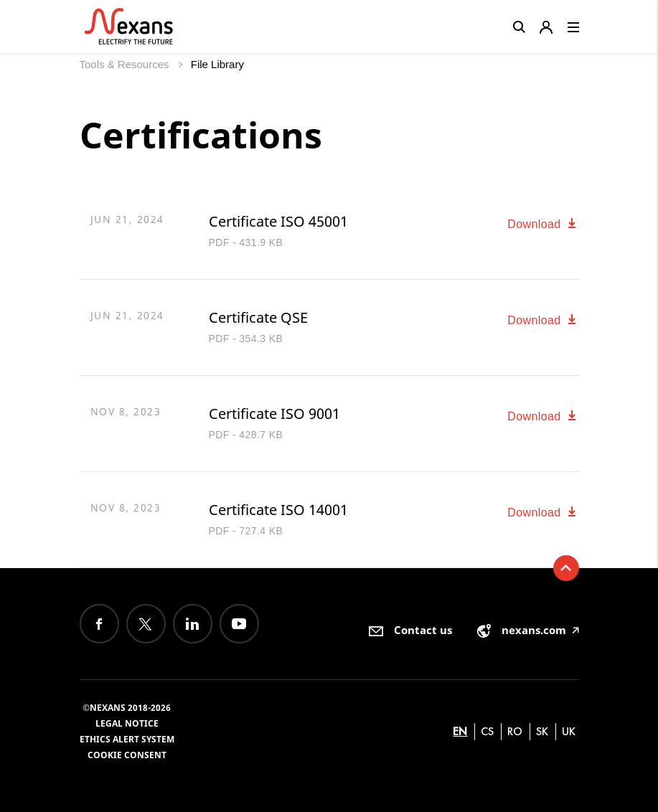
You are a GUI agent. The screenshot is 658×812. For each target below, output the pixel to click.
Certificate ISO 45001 (278, 221)
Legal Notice (127, 723)
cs (487, 731)
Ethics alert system (127, 739)
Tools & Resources (126, 64)
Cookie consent (127, 755)
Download (543, 224)
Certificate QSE (258, 317)
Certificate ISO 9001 (274, 414)
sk (542, 731)
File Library (217, 64)
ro (515, 731)
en (460, 731)
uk (569, 731)
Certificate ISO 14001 (278, 510)
